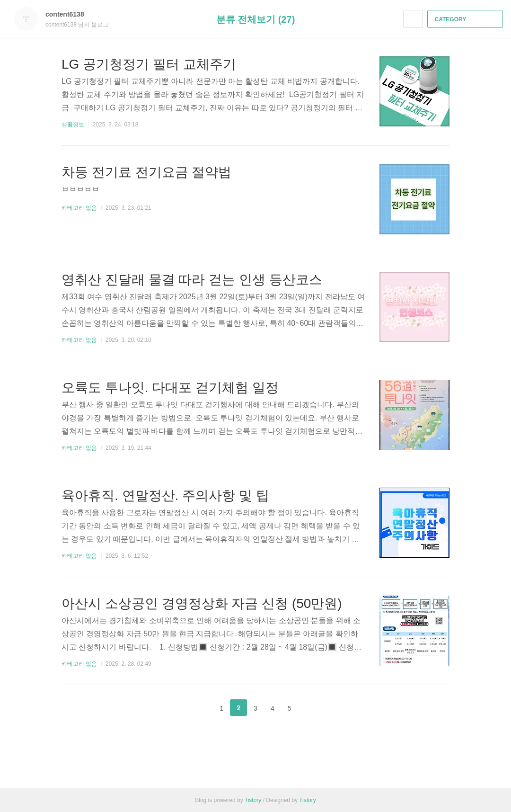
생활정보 (73, 125)
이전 (198, 708)
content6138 (70, 14)
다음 (313, 708)
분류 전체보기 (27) (256, 19)
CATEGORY (466, 19)
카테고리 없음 (79, 208)
